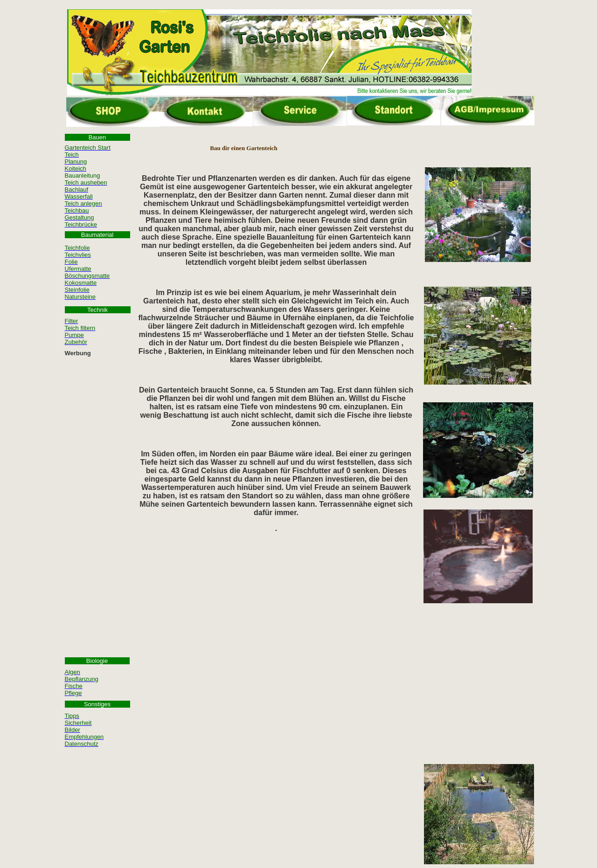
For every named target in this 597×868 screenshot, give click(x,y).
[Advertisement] (97, 500)
